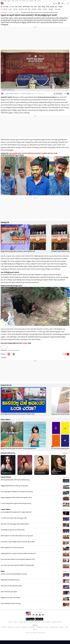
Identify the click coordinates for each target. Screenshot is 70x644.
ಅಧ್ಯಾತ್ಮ (43, 7)
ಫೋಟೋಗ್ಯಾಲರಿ (26, 7)
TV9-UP (39, 1)
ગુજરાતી (16, 1)
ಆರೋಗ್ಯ (39, 9)
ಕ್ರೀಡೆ (29, 9)
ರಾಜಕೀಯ (45, 9)
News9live (61, 627)
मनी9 (35, 1)
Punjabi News (40, 627)
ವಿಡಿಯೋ (5, 9)
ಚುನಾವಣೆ (15, 9)
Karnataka (11, 13)
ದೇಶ (32, 7)
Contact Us (10, 622)
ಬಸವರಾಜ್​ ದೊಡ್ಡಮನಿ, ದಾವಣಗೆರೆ (11, 94)
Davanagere (17, 13)
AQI (56, 4)
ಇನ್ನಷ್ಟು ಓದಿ (66, 453)
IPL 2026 (12, 7)
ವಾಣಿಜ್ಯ (48, 7)
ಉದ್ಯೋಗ (60, 7)
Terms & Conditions (46, 622)
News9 (2, 1)
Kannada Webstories (8, 453)
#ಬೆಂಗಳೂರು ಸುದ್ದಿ (23, 9)
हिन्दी (6, 1)
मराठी (13, 1)
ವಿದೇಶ (35, 7)
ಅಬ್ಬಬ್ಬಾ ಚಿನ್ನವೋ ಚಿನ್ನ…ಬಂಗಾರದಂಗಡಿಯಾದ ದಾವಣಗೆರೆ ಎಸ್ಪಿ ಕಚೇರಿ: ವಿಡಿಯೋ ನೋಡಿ (33, 154)
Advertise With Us (24, 622)
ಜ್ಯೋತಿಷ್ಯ (52, 7)
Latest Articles (6, 477)
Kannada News (4, 13)
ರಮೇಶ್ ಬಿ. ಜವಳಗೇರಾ (27, 94)
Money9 (35, 630)
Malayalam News (54, 627)
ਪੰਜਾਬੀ (24, 1)
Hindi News (4, 627)
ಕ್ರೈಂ (56, 7)
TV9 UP (66, 627)
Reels (3, 571)
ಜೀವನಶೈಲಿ (34, 9)
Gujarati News (32, 627)
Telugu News (18, 627)
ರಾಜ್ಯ (16, 7)
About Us (16, 622)
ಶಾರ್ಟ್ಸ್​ (10, 9)
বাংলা (20, 1)
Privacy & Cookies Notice (35, 622)
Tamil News (47, 627)
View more (66, 477)
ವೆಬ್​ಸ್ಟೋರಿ (51, 9)
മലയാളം (31, 1)
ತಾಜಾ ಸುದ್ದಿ (6, 7)
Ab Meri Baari (58, 9)
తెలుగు (9, 1)
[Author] (2, 94)
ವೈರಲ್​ (39, 7)
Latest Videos (6, 510)
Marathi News (11, 627)
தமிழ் (27, 1)
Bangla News (25, 627)
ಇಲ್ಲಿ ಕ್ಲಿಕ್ (25, 343)
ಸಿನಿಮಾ (20, 7)
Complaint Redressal (57, 622)
